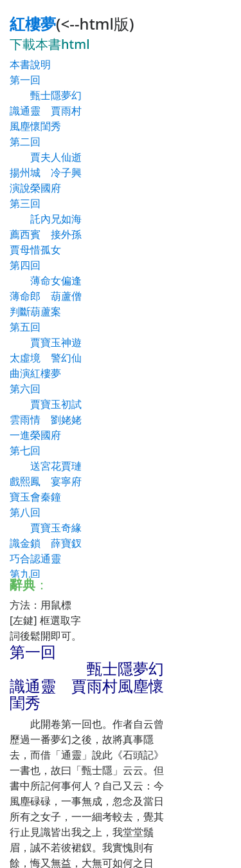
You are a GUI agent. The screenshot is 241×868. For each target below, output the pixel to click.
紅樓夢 (33, 23)
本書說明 (30, 64)
